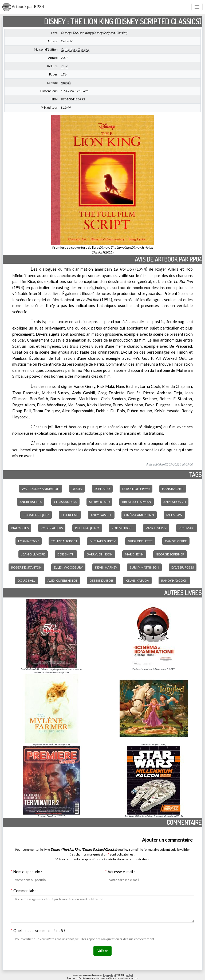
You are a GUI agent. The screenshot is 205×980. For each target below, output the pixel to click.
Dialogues (20, 528)
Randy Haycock (174, 580)
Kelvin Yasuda (137, 580)
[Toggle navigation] (197, 7)
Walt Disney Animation (41, 489)
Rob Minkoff (123, 528)
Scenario (102, 489)
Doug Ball (26, 580)
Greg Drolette (140, 541)
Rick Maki (187, 528)
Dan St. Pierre (176, 541)
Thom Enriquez (36, 515)
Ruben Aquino (87, 528)
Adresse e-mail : (120, 872)
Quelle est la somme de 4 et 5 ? (38, 931)
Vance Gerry (156, 528)
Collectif (67, 41)
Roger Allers (52, 528)
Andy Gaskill (101, 515)
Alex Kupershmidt (62, 580)
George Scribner (170, 554)
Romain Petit (109, 975)
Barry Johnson (100, 554)
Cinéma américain (139, 515)
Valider (102, 951)
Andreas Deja (31, 502)
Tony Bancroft (64, 541)
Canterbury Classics (75, 49)
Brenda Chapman (137, 502)
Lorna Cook (29, 541)
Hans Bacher (173, 489)
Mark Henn (134, 554)
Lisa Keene (70, 515)
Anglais (66, 83)
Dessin (77, 489)
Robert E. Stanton (26, 567)
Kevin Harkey (106, 567)
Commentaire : (25, 891)
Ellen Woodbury (68, 567)
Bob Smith (66, 554)
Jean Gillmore (33, 554)
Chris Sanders (65, 502)
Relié (64, 66)
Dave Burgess (183, 567)
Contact (129, 975)
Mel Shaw (174, 515)
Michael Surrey (103, 541)
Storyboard (99, 502)
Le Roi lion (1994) (136, 489)
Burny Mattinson (144, 567)
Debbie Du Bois (102, 580)
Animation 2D (175, 502)
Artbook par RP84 (23, 7)
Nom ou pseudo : (26, 872)
